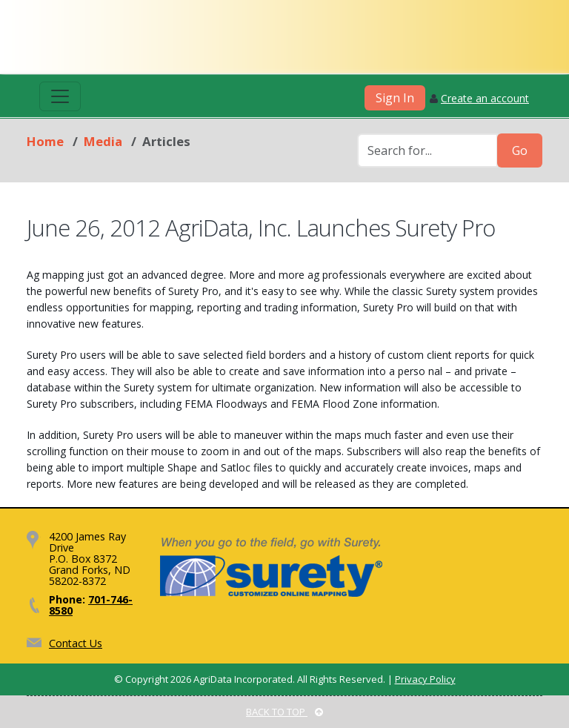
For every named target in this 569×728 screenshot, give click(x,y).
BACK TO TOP (284, 712)
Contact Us (76, 643)
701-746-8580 (91, 605)
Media (103, 141)
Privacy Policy (425, 679)
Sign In (395, 98)
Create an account (485, 98)
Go (520, 150)
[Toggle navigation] (60, 96)
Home (45, 141)
